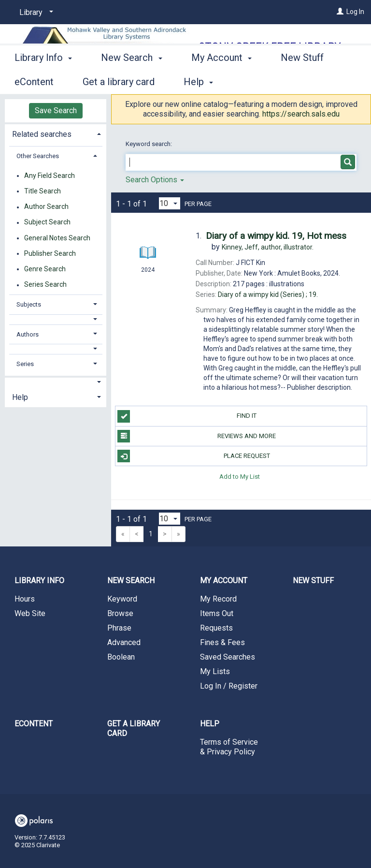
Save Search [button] (56, 110)
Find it (187, 416)
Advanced (124, 642)
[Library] (35, 13)
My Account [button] (221, 80)
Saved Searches (228, 657)
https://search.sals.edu (301, 114)
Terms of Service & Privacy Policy (229, 747)
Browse (120, 613)
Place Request (193, 456)
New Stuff (313, 581)
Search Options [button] (155, 180)
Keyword (122, 599)
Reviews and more (197, 436)
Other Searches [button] (38, 156)
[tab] (56, 133)
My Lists (215, 671)
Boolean (121, 657)
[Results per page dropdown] (170, 203)
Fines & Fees (222, 642)
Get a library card (134, 728)
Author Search (46, 207)
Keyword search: (150, 144)
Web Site (30, 613)
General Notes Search (57, 238)
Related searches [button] (42, 134)
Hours (25, 599)
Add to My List (240, 476)
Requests (216, 628)
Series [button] (25, 364)
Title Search (43, 191)
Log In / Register (229, 686)
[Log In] (340, 12)
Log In (355, 12)
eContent (34, 724)
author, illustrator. (268, 247)
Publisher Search (50, 253)
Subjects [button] (29, 304)
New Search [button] (131, 80)
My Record (218, 599)
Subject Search (47, 222)
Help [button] (20, 397)
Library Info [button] (43, 80)
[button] (56, 319)
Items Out (217, 613)
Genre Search (45, 269)
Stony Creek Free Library (270, 47)
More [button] (300, 82)
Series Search (45, 285)
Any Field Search (50, 176)
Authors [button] (28, 334)
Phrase (119, 628)
